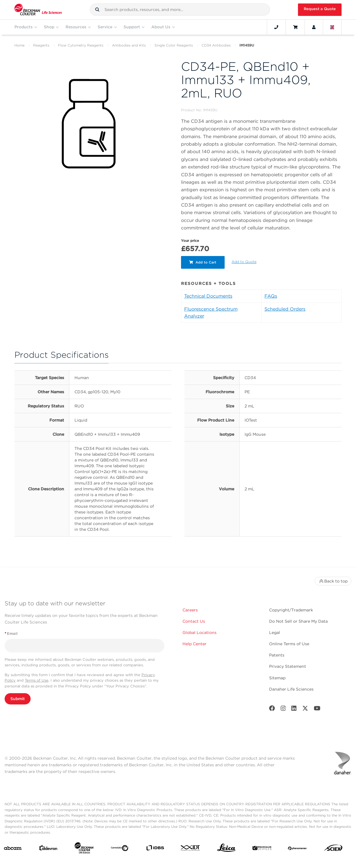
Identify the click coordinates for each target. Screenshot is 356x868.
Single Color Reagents (174, 45)
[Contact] (276, 27)
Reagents (41, 45)
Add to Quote (245, 262)
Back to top (333, 581)
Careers (190, 610)
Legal (275, 633)
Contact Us (194, 621)
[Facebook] (272, 710)
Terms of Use (37, 680)
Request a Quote (320, 9)
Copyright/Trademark (291, 610)
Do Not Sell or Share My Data (298, 621)
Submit (18, 699)
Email (11, 634)
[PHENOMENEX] (297, 849)
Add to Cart (203, 262)
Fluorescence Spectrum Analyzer (211, 312)
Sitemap (277, 678)
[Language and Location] (332, 27)
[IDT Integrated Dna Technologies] (191, 849)
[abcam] (13, 849)
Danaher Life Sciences (291, 689)
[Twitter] (305, 710)
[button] (97, 10)
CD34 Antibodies (216, 45)
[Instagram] (283, 710)
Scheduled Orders (285, 309)
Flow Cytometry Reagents (81, 45)
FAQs (271, 296)
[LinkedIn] (294, 710)
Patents (277, 655)
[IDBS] (155, 849)
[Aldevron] (48, 849)
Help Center (194, 644)
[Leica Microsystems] (226, 849)
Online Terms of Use (289, 644)
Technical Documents (208, 296)
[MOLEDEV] (262, 849)
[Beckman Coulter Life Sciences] (84, 849)
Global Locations (200, 633)
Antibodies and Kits (129, 45)
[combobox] (180, 10)
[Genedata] (120, 849)
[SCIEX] (333, 849)
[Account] (314, 27)
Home (19, 45)
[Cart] (295, 27)
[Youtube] (317, 710)
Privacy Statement (288, 666)
